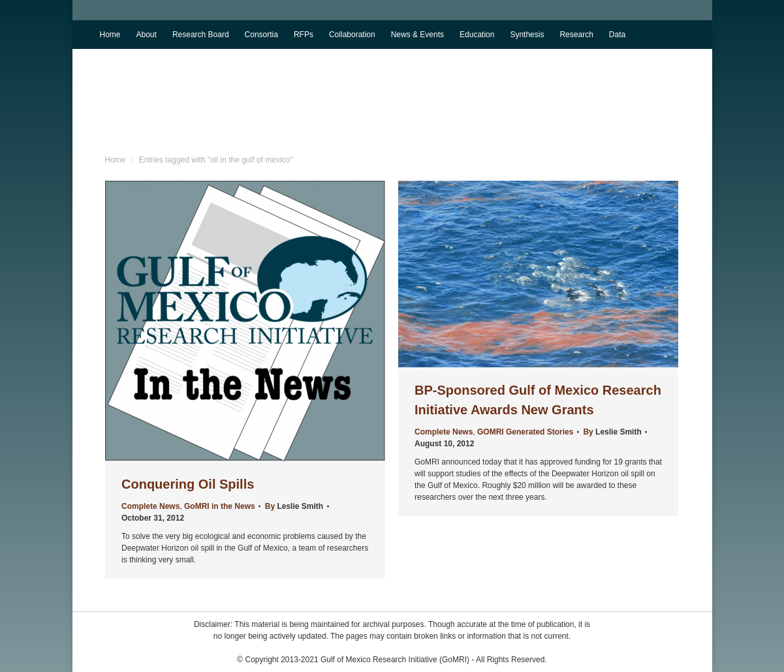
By (293, 506)
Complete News (150, 506)
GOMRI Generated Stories (525, 432)
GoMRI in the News (220, 506)
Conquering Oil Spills (188, 484)
